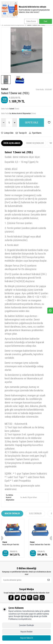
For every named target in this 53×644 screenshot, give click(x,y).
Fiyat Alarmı (35, 133)
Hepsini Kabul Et (27, 638)
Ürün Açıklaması (12, 143)
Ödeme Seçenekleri (35, 143)
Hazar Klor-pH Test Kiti (11, 544)
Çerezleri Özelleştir (26, 625)
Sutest (5, 89)
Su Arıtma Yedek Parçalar (21, 23)
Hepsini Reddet (26, 632)
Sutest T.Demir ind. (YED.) (36, 25)
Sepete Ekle (32, 122)
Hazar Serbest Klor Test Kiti (40, 544)
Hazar (5, 542)
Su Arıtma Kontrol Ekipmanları (14, 25)
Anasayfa (5, 23)
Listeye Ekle (7, 133)
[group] (26, 50)
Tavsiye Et (21, 133)
